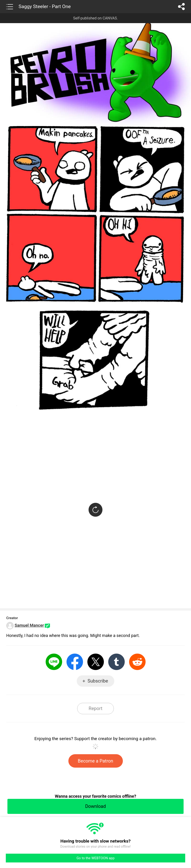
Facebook (75, 662)
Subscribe (98, 681)
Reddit (137, 662)
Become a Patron (96, 761)
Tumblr (116, 662)
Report (95, 708)
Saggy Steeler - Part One (45, 6)
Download (95, 806)
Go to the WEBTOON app (95, 858)
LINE (54, 662)
